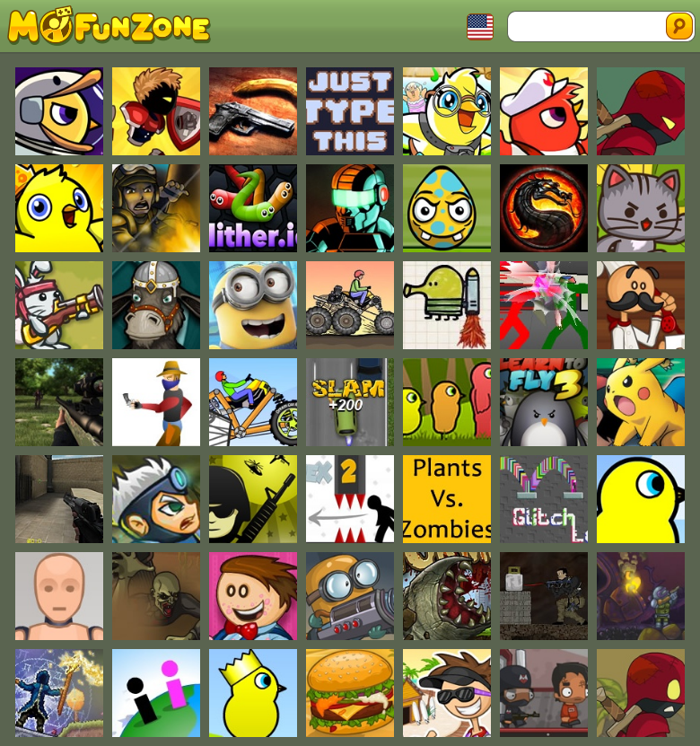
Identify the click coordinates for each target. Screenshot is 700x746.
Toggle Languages (480, 27)
